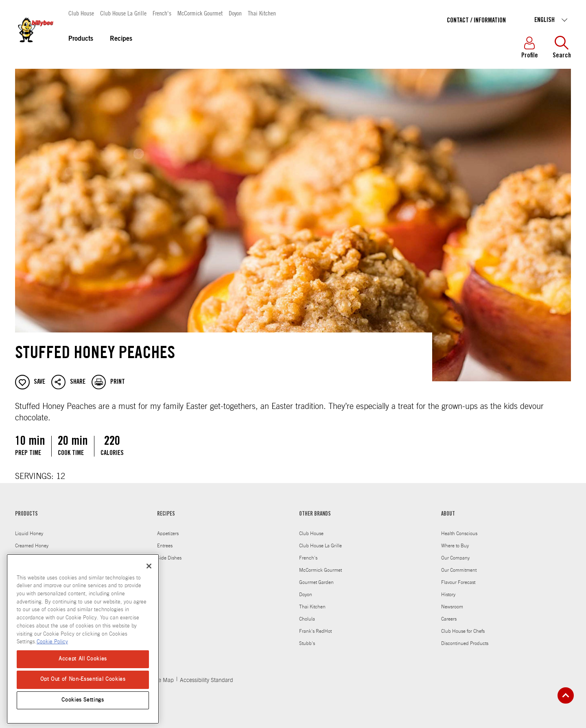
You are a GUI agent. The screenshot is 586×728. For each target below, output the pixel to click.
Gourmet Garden (316, 582)
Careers (449, 619)
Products (81, 39)
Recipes (121, 39)
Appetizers (168, 533)
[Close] (149, 566)
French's (162, 13)
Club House (81, 13)
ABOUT (448, 514)
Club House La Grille (123, 13)
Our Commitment (459, 570)
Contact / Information (476, 21)
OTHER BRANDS (315, 514)
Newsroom (452, 607)
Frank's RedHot (315, 631)
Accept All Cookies (83, 659)
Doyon (235, 13)
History (448, 595)
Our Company (455, 558)
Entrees (165, 546)
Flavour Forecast (458, 582)
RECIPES (166, 514)
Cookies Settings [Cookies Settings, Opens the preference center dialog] (83, 700)
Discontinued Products (465, 643)
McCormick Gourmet (200, 13)
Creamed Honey (32, 546)
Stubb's (307, 643)
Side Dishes (169, 558)
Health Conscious (459, 533)
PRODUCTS (26, 514)
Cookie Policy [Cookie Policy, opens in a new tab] (52, 642)
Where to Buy (455, 546)
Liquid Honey (29, 533)
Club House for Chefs (463, 631)
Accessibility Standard (207, 680)
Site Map (163, 680)
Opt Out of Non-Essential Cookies (83, 679)
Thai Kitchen (262, 13)
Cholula (307, 619)
